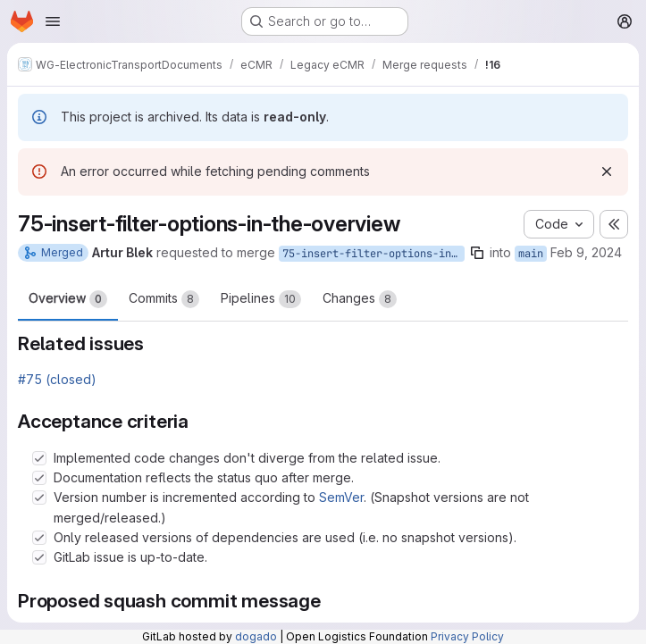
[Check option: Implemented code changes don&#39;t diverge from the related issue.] (39, 458)
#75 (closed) (57, 379)
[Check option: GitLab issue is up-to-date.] (39, 557)
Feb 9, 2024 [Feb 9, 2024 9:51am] (586, 252)
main (531, 254)
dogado (256, 636)
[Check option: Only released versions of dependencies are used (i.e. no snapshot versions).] (39, 538)
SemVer (341, 497)
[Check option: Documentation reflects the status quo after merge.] (39, 478)
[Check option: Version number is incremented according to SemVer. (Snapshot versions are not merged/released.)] (39, 498)
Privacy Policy (467, 636)
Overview (68, 299)
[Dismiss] (607, 171)
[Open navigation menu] (53, 21)
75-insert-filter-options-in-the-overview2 (373, 254)
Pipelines (261, 299)
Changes (360, 299)
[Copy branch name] (477, 253)
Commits (164, 299)
